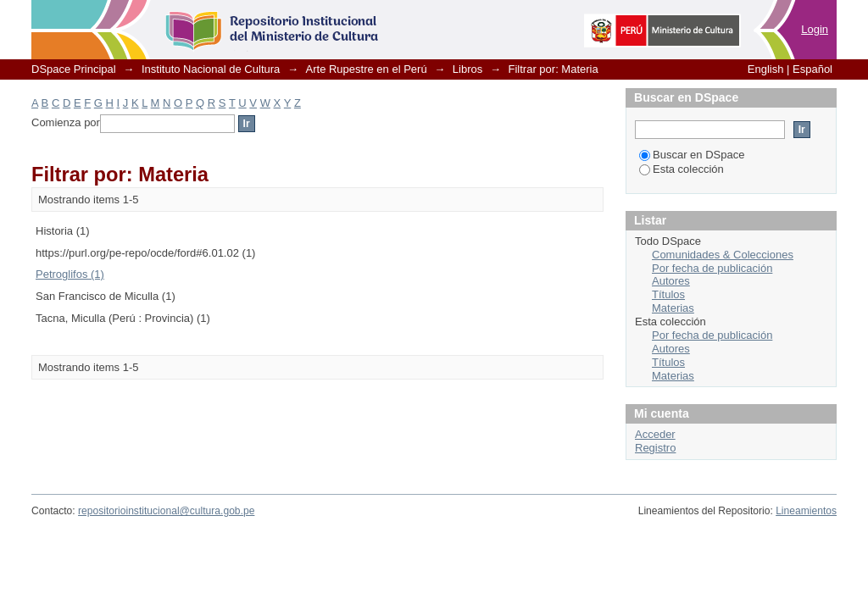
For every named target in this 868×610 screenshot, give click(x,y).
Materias (673, 308)
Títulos (668, 294)
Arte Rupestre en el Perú (367, 69)
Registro (655, 448)
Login (815, 29)
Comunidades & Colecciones (723, 255)
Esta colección (682, 169)
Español (812, 69)
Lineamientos (806, 511)
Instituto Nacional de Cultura (211, 69)
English (766, 69)
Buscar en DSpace (692, 155)
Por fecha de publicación (712, 268)
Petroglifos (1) (70, 274)
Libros (467, 69)
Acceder (655, 434)
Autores (671, 281)
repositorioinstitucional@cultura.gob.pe (166, 511)
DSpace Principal (74, 69)
